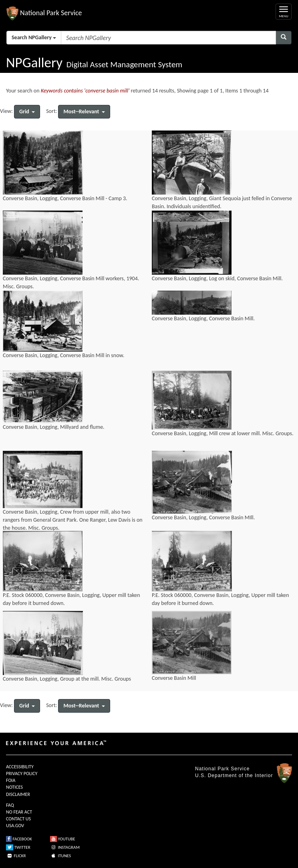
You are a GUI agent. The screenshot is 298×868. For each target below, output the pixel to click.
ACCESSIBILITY (20, 767)
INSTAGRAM (65, 847)
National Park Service (222, 769)
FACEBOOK (19, 839)
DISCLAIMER (18, 794)
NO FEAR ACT (19, 812)
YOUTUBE (63, 839)
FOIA (11, 780)
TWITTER (18, 847)
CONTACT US (18, 819)
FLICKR (16, 856)
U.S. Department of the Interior (234, 776)
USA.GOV (15, 826)
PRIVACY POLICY (22, 774)
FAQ (10, 805)
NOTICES (14, 787)
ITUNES (60, 856)
